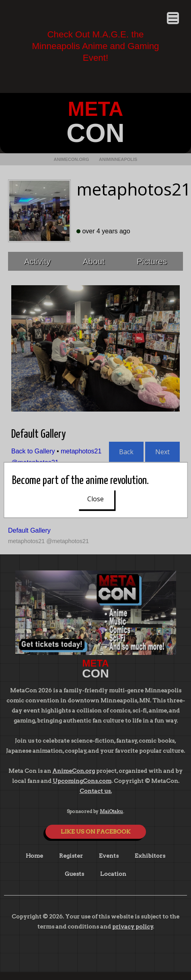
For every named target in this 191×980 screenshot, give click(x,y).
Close (95, 499)
